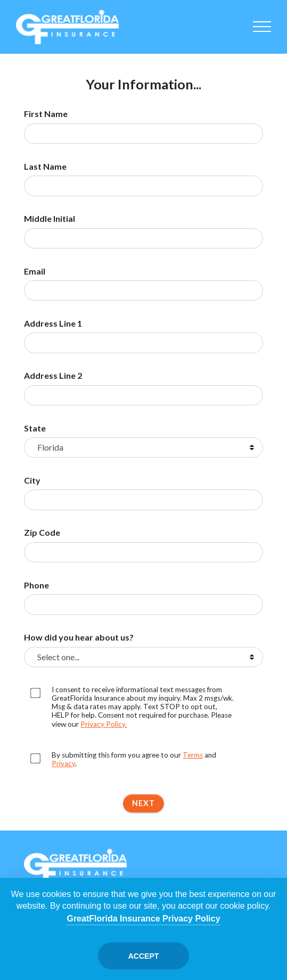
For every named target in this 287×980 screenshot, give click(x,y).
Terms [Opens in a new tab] (193, 755)
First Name (46, 114)
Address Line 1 (53, 323)
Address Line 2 (53, 376)
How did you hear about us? (79, 637)
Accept (144, 956)
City (32, 480)
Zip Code (42, 533)
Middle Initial (50, 219)
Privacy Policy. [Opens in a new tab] (104, 724)
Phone (36, 585)
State (35, 428)
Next (143, 803)
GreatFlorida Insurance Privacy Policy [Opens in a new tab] (143, 919)
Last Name (45, 167)
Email (35, 271)
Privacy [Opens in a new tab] (63, 763)
